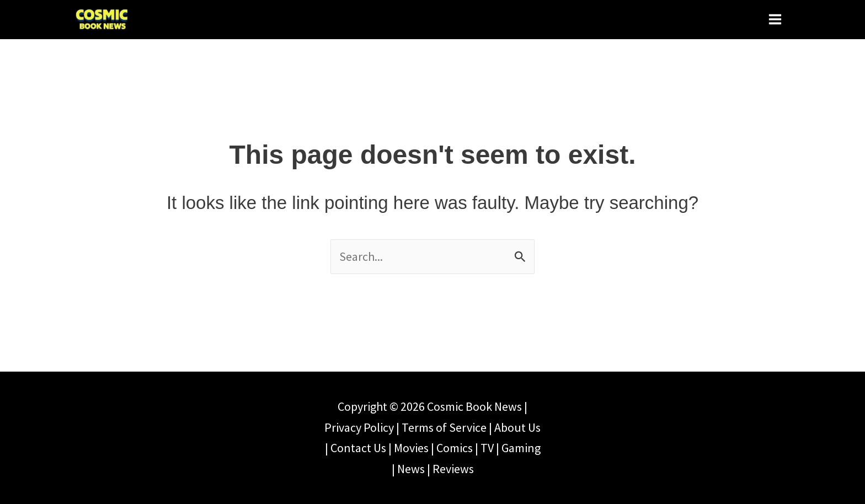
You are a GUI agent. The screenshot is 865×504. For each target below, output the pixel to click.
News (411, 469)
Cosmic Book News (474, 406)
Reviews (453, 469)
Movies (411, 448)
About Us (517, 427)
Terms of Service (444, 427)
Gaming (521, 448)
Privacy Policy (359, 427)
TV (487, 448)
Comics (455, 448)
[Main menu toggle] (775, 19)
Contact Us (358, 448)
